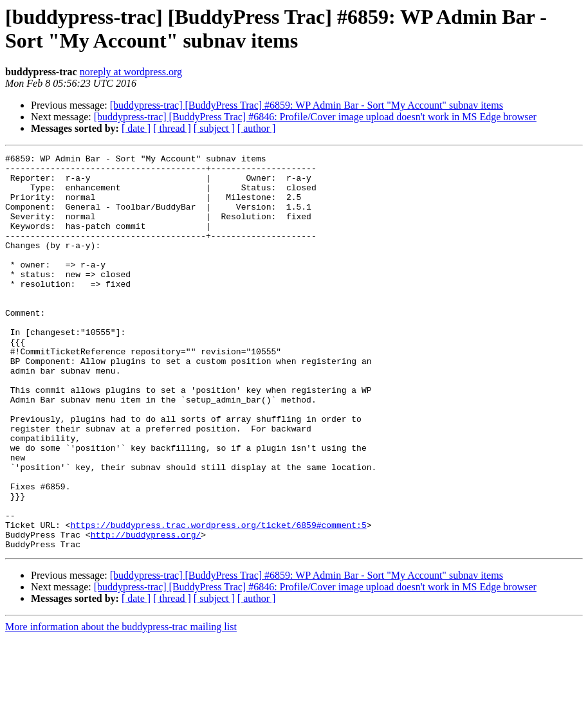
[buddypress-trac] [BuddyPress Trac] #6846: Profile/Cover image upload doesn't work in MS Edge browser (315, 117)
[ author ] (257, 128)
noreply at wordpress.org (131, 72)
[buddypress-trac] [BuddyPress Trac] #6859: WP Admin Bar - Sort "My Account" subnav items (307, 105)
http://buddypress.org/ (146, 612)
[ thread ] (172, 128)
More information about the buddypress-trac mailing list (121, 706)
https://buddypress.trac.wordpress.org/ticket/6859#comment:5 (218, 600)
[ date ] (136, 128)
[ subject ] (214, 128)
